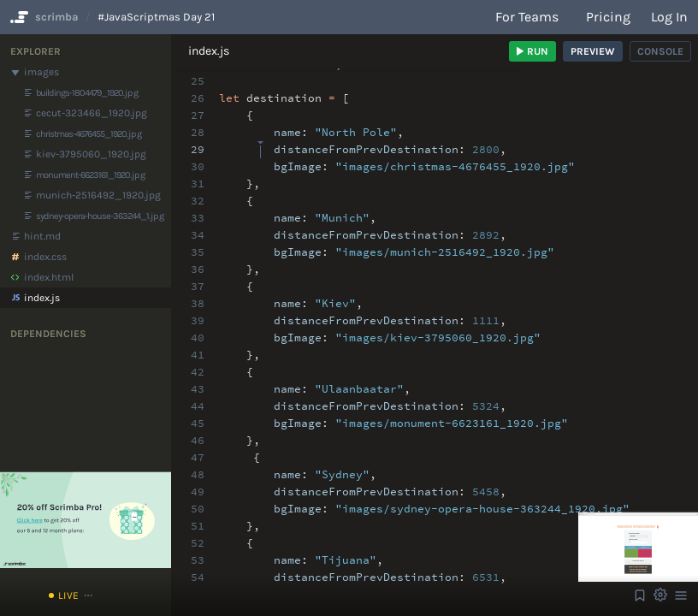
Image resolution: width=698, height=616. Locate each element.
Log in (669, 17)
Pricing (608, 17)
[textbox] (260, 142)
